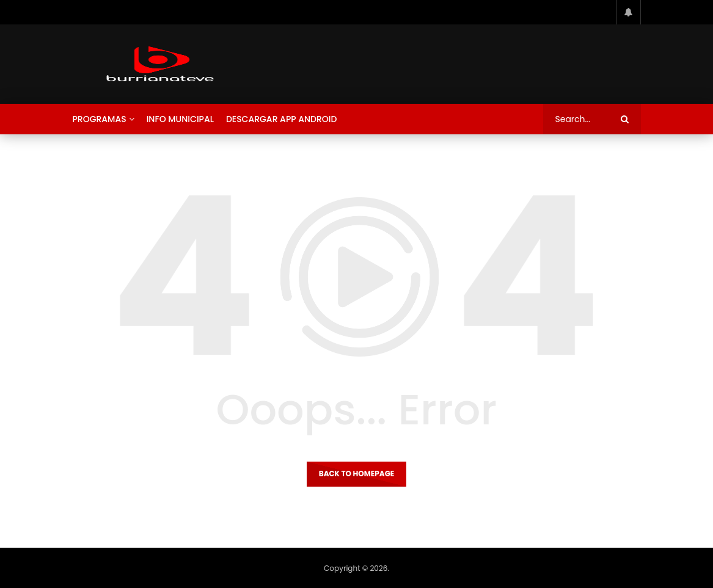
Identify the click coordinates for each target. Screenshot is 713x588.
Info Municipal (180, 119)
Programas (100, 119)
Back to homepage (357, 474)
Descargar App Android (282, 119)
